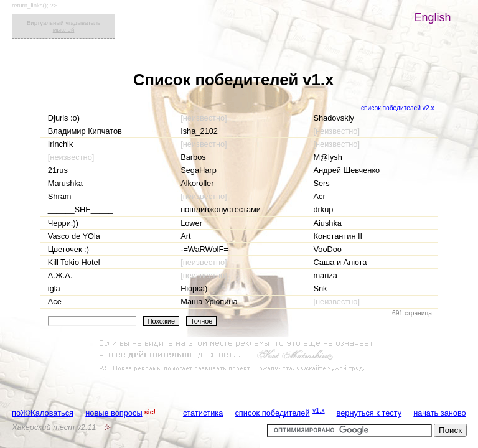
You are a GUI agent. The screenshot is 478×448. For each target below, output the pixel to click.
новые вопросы (114, 413)
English (433, 17)
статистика (203, 413)
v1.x (319, 410)
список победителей (272, 413)
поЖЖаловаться (43, 413)
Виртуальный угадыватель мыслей (63, 26)
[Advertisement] (239, 356)
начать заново (439, 413)
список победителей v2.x (398, 108)
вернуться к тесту (369, 413)
